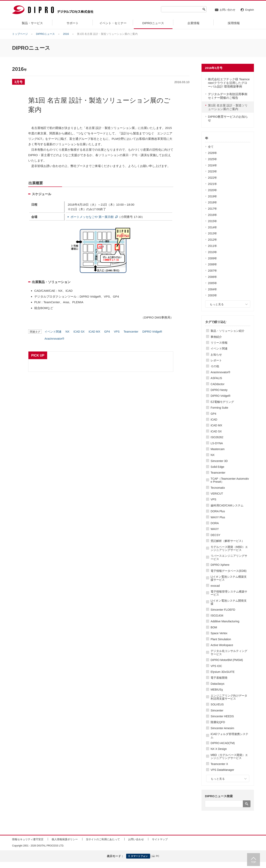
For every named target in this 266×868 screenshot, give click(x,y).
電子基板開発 (219, 678)
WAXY (215, 529)
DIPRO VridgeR (220, 396)
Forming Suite (219, 408)
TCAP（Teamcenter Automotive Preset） (230, 480)
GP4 (213, 414)
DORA (215, 523)
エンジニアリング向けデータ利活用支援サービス (229, 697)
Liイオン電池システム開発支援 (229, 602)
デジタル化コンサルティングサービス (229, 652)
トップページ (20, 34)
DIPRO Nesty (219, 390)
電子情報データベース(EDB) (229, 571)
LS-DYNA (217, 443)
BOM (214, 627)
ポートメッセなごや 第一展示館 (92, 217)
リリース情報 (219, 343)
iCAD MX (216, 425)
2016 (66, 34)
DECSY (215, 535)
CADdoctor (217, 384)
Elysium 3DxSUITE (223, 672)
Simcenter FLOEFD (223, 610)
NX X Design (219, 749)
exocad (215, 586)
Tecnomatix (218, 488)
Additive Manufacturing (225, 621)
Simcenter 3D (219, 461)
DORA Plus (218, 511)
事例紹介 (216, 337)
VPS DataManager (222, 770)
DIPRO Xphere (220, 565)
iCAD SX (216, 431)
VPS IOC (216, 666)
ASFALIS (216, 378)
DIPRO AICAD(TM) (223, 743)
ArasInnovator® (220, 372)
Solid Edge (217, 467)
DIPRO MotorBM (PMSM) (227, 660)
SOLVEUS (217, 704)
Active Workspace (222, 645)
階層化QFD (218, 722)
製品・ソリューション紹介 (228, 331)
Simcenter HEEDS (222, 716)
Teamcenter (218, 473)
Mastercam (218, 449)
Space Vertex (219, 633)
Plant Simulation (221, 639)
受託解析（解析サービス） (228, 541)
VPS (213, 499)
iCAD (214, 420)
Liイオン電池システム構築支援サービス (229, 578)
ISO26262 (217, 437)
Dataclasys (217, 684)
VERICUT (217, 494)
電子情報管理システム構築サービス (229, 593)
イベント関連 (219, 348)
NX (212, 455)
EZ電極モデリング (222, 402)
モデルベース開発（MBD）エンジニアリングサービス (229, 548)
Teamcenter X (219, 764)
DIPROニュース (45, 34)
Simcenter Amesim (222, 728)
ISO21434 (217, 615)
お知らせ (216, 355)
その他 (215, 366)
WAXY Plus (218, 517)
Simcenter (217, 710)
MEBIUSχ (217, 690)
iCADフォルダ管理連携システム (229, 736)
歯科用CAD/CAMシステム (227, 505)
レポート (216, 360)
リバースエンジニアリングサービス (229, 557)
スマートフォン (138, 856)
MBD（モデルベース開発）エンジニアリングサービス (229, 756)
